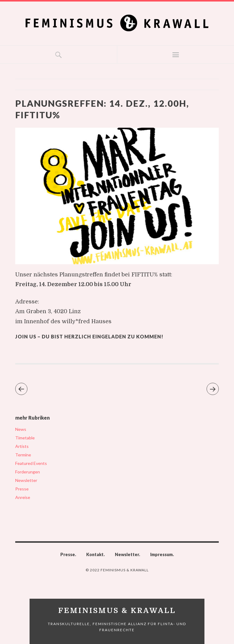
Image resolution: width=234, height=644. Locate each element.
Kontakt (95, 554)
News (21, 429)
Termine (23, 455)
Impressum (161, 554)
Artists (22, 446)
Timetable (25, 438)
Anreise (23, 497)
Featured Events (31, 463)
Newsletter (26, 480)
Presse (22, 489)
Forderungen (28, 472)
